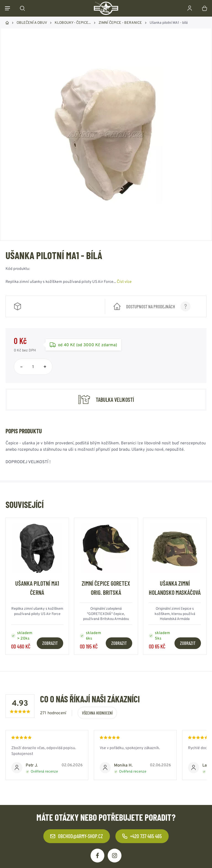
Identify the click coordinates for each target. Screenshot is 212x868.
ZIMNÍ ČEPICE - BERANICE (120, 23)
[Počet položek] (33, 367)
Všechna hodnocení (97, 713)
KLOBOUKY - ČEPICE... (73, 23)
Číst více (124, 281)
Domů (7, 23)
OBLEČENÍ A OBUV (32, 23)
